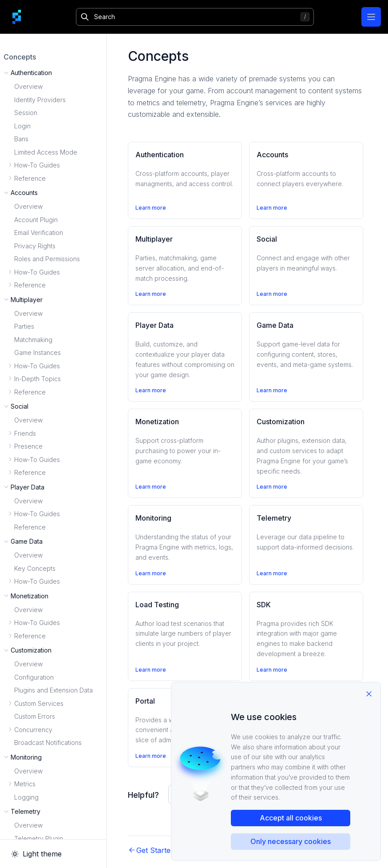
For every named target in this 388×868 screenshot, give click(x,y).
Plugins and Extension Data (53, 690)
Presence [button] (28, 446)
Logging (26, 797)
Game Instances (38, 352)
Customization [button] (31, 650)
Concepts (20, 57)
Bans (21, 139)
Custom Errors (35, 716)
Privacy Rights (35, 246)
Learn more (151, 208)
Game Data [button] (27, 541)
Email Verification (39, 233)
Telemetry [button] (26, 811)
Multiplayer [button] (27, 300)
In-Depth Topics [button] (38, 379)
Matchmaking (33, 340)
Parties (24, 326)
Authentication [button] (31, 73)
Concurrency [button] (33, 730)
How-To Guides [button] (37, 165)
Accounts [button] (24, 193)
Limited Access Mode (46, 152)
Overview (28, 86)
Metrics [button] (25, 784)
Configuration (34, 677)
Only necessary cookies (291, 841)
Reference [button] (30, 178)
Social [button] (20, 406)
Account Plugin (36, 220)
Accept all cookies (291, 818)
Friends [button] (25, 433)
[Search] (195, 17)
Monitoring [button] (26, 757)
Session (26, 113)
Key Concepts (35, 568)
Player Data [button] (28, 487)
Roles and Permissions (47, 259)
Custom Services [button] (39, 703)
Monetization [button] (30, 596)
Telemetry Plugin (39, 838)
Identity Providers (40, 100)
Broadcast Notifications (48, 743)
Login (22, 126)
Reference (30, 527)
